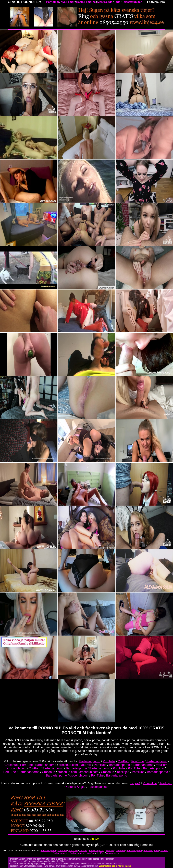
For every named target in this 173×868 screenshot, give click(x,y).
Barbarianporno (90, 761)
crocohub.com (68, 765)
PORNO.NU (156, 2)
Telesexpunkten (132, 2)
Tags (117, 2)
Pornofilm (53, 2)
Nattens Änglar (75, 787)
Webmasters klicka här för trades (115, 866)
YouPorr (123, 761)
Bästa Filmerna (86, 2)
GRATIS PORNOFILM (25, 2)
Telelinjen (123, 772)
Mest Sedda (105, 2)
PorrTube (109, 761)
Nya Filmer (68, 2)
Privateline (150, 783)
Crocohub (11, 765)
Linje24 (135, 783)
